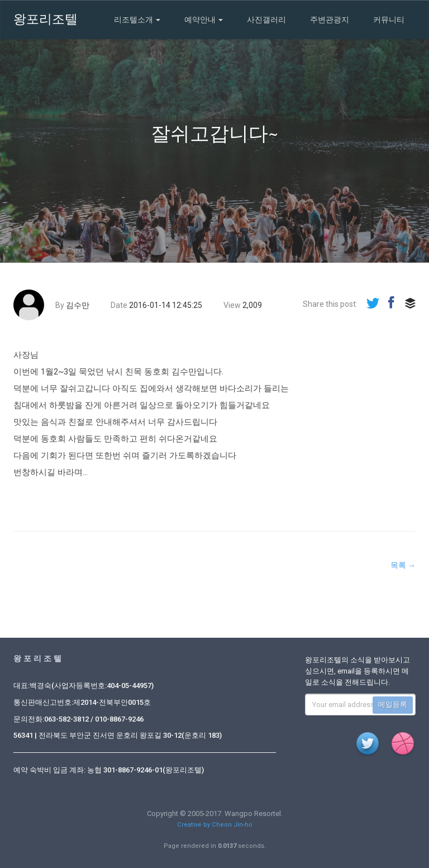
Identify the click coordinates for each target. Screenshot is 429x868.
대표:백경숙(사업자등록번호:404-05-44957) (84, 686)
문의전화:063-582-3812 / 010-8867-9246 (78, 719)
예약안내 (204, 20)
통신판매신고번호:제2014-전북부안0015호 (82, 702)
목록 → (403, 565)
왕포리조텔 (46, 19)
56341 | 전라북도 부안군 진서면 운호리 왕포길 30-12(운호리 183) (118, 735)
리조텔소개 (137, 20)
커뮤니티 (389, 20)
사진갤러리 (266, 20)
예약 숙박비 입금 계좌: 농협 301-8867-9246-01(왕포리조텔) (109, 770)
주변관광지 (330, 20)
